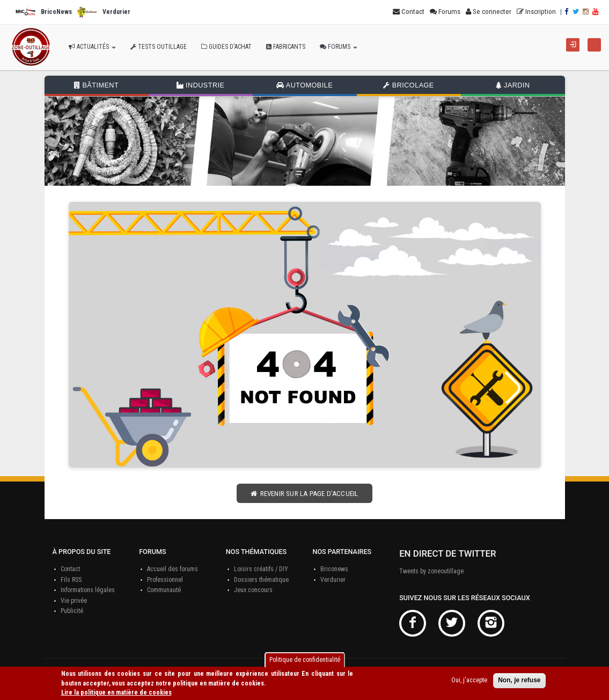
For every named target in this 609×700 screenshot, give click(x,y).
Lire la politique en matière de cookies (116, 692)
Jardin (513, 85)
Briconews (334, 569)
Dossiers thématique (261, 580)
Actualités (92, 47)
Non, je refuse (519, 681)
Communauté (164, 590)
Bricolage (408, 85)
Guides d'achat (226, 47)
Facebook (413, 623)
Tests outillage (159, 47)
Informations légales (88, 590)
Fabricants (286, 47)
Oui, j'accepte (469, 681)
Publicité (72, 611)
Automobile (304, 85)
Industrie (201, 85)
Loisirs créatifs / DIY (261, 569)
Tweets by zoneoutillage (431, 571)
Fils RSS (71, 580)
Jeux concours (253, 590)
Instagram (491, 623)
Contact (70, 569)
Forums (339, 47)
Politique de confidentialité (305, 660)
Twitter (452, 623)
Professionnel (165, 580)
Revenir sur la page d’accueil (304, 494)
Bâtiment (96, 85)
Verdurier (333, 580)
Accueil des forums (173, 569)
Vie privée (74, 601)
